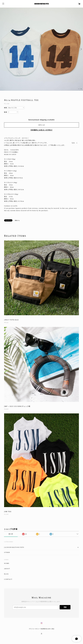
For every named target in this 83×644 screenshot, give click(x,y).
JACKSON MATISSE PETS (14, 547)
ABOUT (7, 569)
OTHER (7, 553)
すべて (11, 534)
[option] (41, 49)
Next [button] (81, 49)
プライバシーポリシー (34, 629)
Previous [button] (2, 49)
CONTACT (8, 579)
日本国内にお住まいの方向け (42, 130)
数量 (6, 112)
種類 (6, 108)
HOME (7, 563)
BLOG (6, 574)
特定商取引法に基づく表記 (47, 629)
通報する (17, 220)
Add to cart (41, 125)
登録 (65, 607)
